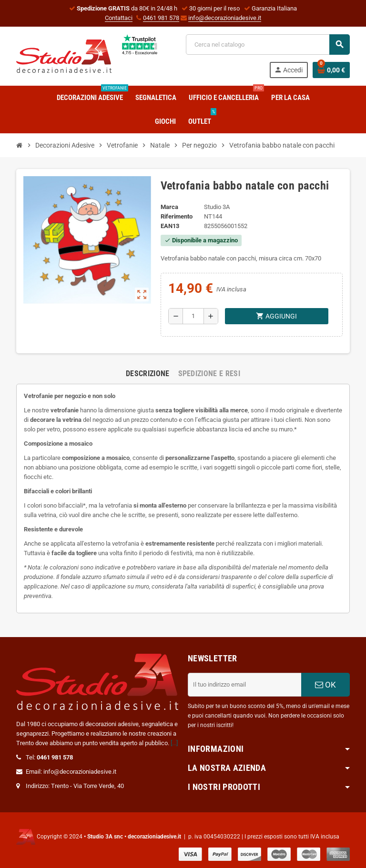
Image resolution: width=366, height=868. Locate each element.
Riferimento (177, 216)
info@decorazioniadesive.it (225, 18)
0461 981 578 (161, 18)
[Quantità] (193, 316)
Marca (169, 207)
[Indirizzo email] (244, 685)
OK (325, 685)
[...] (174, 743)
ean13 (170, 226)
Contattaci (119, 18)
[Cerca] (268, 45)
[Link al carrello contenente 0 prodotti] (331, 70)
